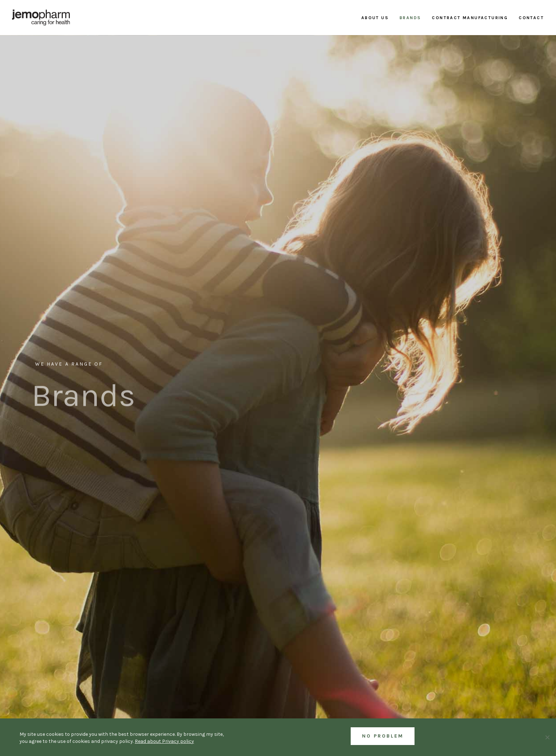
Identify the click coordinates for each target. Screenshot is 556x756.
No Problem (383, 736)
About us (375, 18)
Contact (531, 18)
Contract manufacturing (470, 18)
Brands (410, 18)
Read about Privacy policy (164, 741)
